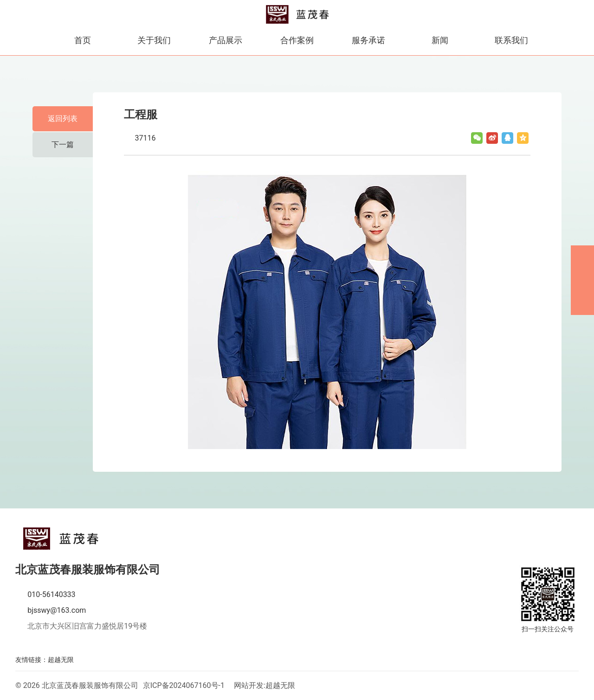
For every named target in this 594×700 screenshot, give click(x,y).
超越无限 (61, 660)
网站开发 (249, 685)
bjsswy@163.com (57, 610)
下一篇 (63, 144)
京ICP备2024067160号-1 (184, 685)
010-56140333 (51, 594)
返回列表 (63, 119)
